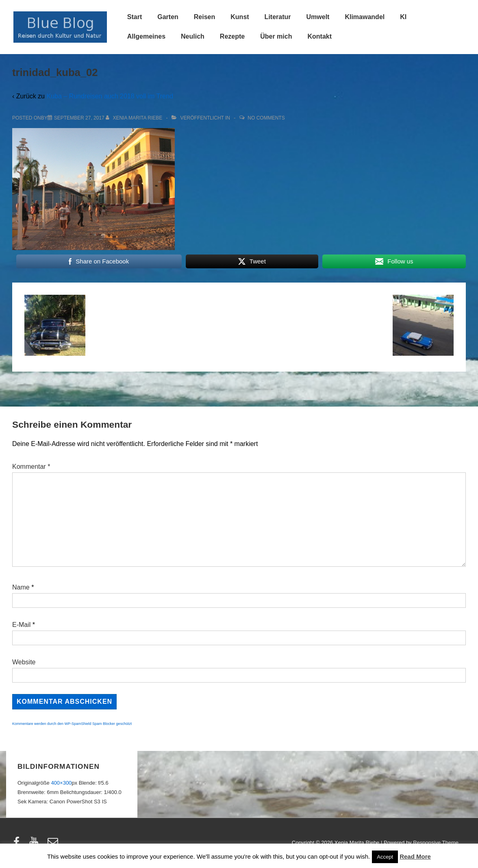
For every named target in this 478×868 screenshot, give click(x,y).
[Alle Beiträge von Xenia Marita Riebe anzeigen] (135, 118)
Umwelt (318, 17)
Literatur (278, 17)
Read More (415, 856)
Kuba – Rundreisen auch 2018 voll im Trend (110, 96)
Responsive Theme (436, 843)
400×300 (61, 783)
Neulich (193, 36)
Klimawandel (365, 17)
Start (135, 17)
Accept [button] (385, 857)
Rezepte (232, 36)
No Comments (266, 118)
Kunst (240, 17)
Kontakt (319, 36)
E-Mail (21, 625)
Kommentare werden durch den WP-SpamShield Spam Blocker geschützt (72, 724)
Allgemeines (146, 36)
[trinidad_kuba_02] (79, 118)
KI (403, 17)
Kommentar (31, 467)
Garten (168, 17)
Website (24, 662)
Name (21, 587)
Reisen (204, 17)
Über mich (276, 36)
